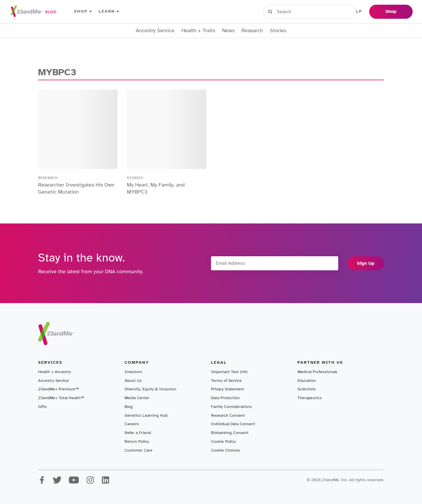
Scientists (307, 389)
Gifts (42, 407)
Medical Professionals (317, 372)
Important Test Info (229, 372)
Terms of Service (226, 381)
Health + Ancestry (55, 372)
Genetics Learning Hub (146, 415)
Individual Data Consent (233, 424)
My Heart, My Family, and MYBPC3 (156, 188)
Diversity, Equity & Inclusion (150, 389)
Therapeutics (310, 398)
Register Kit (325, 11)
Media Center (137, 398)
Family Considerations (232, 407)
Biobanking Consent (230, 433)
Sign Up (366, 263)
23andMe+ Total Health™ (61, 398)
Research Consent (228, 415)
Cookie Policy (223, 441)
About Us (133, 381)
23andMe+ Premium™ (58, 389)
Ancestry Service (155, 31)
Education (307, 381)
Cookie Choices (226, 450)
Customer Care (138, 450)
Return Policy (137, 441)
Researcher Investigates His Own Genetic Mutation (76, 188)
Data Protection (225, 398)
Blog (129, 407)
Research (252, 31)
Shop (83, 11)
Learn (109, 11)
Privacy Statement (228, 389)
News (228, 31)
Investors (133, 372)
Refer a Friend (138, 433)
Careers (132, 424)
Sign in (290, 11)
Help (356, 11)
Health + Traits (198, 31)
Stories (278, 31)
